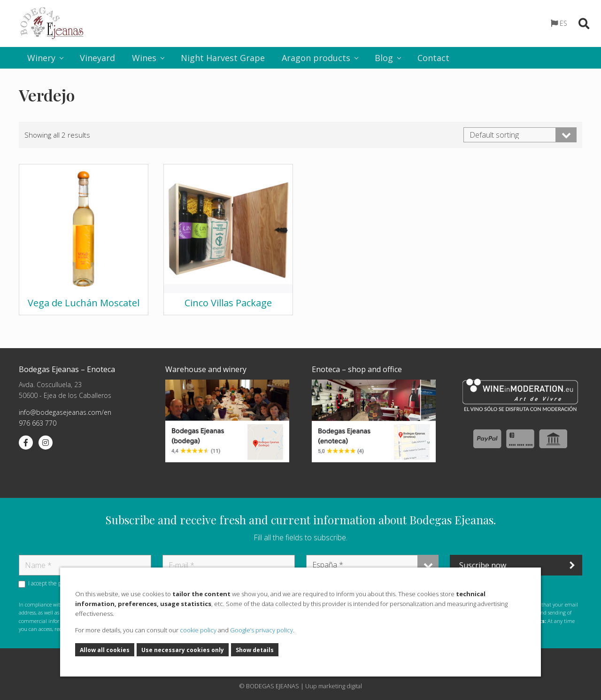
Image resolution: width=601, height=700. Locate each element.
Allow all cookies (105, 650)
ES (563, 23)
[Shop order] (520, 135)
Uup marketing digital (334, 686)
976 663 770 (38, 423)
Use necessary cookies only (183, 650)
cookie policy (198, 630)
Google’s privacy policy (262, 630)
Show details (255, 650)
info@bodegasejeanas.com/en (65, 412)
